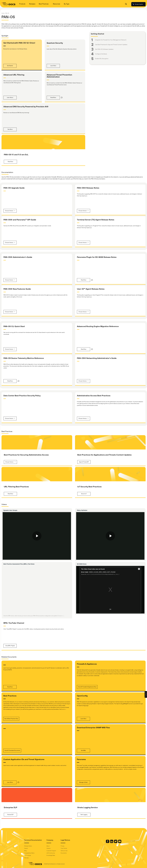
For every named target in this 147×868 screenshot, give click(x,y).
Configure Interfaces (101, 54)
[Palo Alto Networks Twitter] (112, 843)
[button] (10, 66)
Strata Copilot (138, 4)
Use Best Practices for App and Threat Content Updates (111, 45)
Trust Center (68, 848)
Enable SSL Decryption (102, 59)
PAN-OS (7, 13)
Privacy (66, 846)
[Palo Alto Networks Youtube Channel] (116, 843)
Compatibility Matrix (33, 853)
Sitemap (30, 858)
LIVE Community (54, 853)
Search (30, 848)
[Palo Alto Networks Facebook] (104, 843)
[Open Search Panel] (126, 4)
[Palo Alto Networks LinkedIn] (108, 843)
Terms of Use (68, 851)
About (52, 846)
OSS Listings (31, 855)
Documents (67, 853)
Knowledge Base (55, 855)
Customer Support (55, 851)
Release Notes (32, 846)
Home (3, 13)
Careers (52, 848)
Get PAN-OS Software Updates (104, 49)
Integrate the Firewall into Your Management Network (111, 40)
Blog (29, 851)
